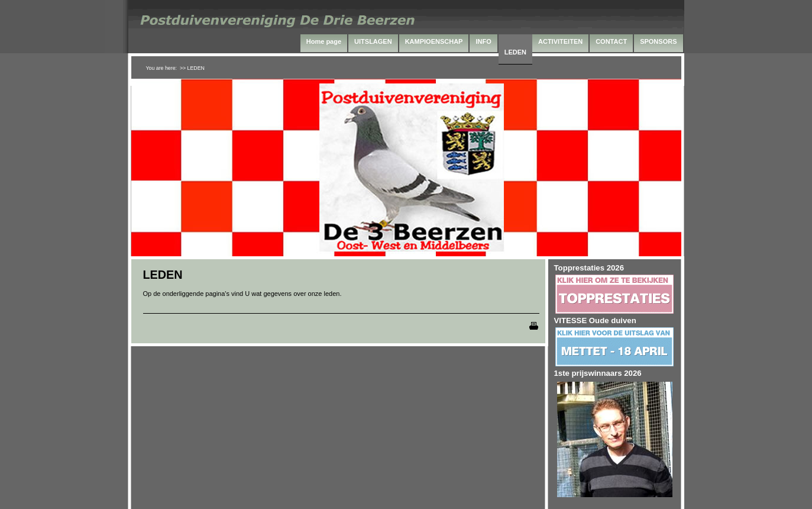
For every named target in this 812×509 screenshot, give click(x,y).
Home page (324, 41)
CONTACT (611, 41)
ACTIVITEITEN (560, 41)
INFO (483, 41)
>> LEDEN (192, 68)
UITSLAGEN (373, 41)
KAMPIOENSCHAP (434, 41)
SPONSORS (658, 41)
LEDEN (515, 52)
